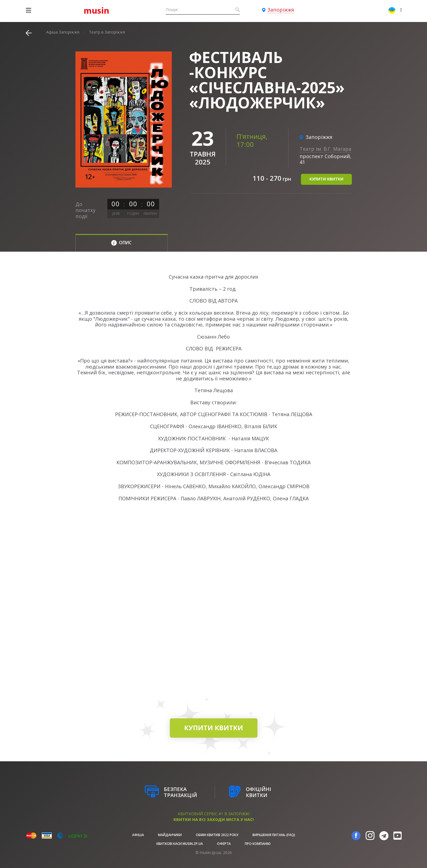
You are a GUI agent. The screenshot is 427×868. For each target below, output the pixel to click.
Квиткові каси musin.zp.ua (180, 844)
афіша (138, 835)
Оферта (224, 844)
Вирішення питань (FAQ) (274, 835)
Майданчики (170, 835)
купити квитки (326, 179)
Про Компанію (258, 844)
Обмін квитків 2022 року (217, 835)
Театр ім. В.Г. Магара (325, 149)
